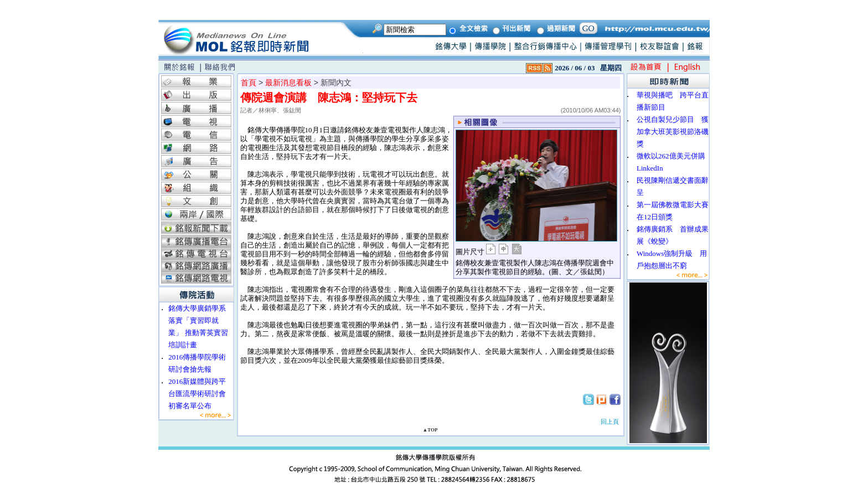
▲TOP (430, 430)
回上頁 (610, 422)
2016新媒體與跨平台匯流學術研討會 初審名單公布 (201, 394)
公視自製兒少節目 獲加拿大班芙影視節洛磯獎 (673, 132)
